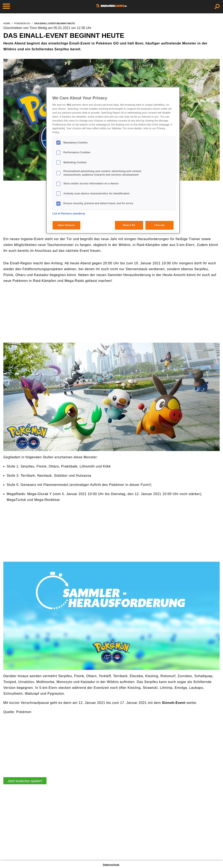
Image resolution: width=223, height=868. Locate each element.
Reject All (129, 225)
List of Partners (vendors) (69, 214)
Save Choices (66, 225)
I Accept (159, 225)
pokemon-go (22, 23)
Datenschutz (111, 865)
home (7, 23)
